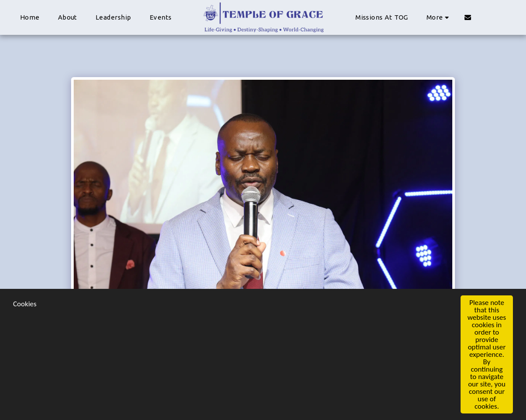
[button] (468, 17)
